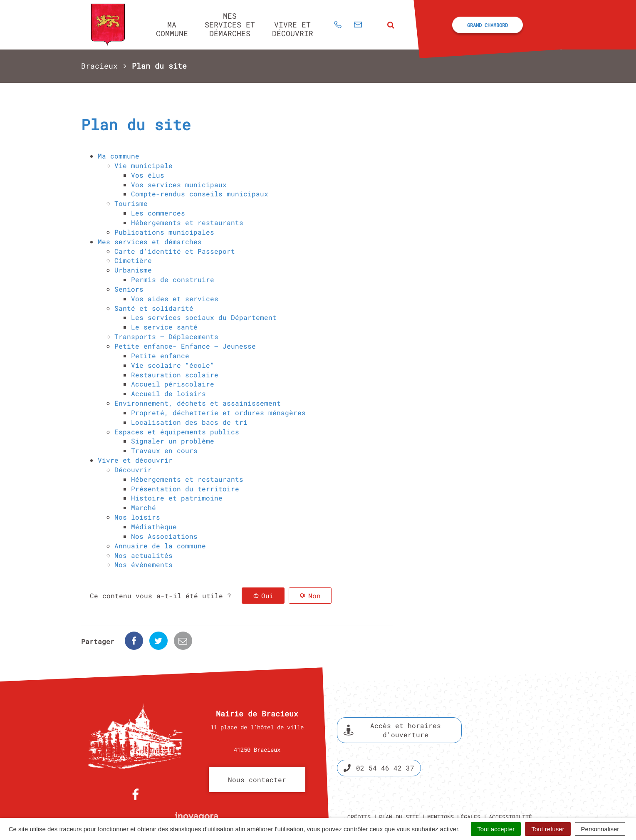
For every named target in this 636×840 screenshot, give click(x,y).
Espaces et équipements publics (177, 432)
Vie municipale (144, 165)
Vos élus (148, 175)
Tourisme (131, 203)
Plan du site (399, 788)
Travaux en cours (164, 450)
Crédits (359, 788)
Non (314, 596)
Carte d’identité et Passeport (175, 251)
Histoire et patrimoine (177, 498)
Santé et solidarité (154, 308)
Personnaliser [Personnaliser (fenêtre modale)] (600, 829)
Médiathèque (154, 527)
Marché (144, 507)
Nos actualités (144, 555)
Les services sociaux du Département (204, 317)
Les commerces (158, 213)
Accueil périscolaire (173, 384)
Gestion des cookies (490, 797)
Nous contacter (257, 750)
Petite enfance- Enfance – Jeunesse (185, 346)
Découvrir (133, 470)
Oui (267, 596)
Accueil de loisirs (168, 393)
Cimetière (133, 260)
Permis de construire (173, 279)
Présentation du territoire (185, 489)
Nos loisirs (137, 517)
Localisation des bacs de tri (189, 422)
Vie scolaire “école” (173, 365)
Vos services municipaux (179, 185)
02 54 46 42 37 (379, 739)
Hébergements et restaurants (187, 222)
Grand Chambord (488, 25)
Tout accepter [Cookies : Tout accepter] (496, 829)
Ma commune (172, 29)
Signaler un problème (173, 441)
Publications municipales (164, 232)
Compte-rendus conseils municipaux (200, 194)
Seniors (129, 289)
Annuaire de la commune (160, 546)
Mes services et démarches (230, 24)
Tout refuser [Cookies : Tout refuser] (548, 829)
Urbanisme (133, 270)
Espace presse (521, 717)
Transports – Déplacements (166, 336)
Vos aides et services (175, 299)
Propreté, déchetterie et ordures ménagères (218, 413)
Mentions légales (454, 788)
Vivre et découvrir (293, 29)
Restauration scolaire (175, 375)
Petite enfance (160, 356)
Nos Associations (164, 536)
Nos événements (144, 564)
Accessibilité (510, 788)
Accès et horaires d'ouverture (392, 701)
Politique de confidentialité (404, 797)
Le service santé (164, 327)
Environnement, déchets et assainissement (198, 403)
